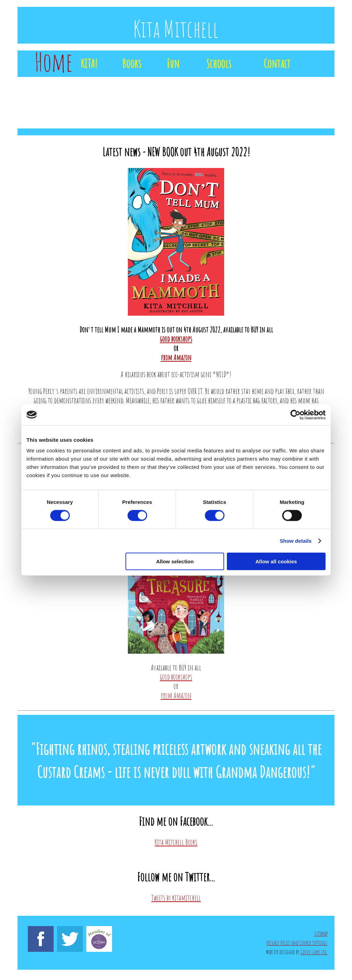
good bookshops (176, 339)
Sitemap (321, 933)
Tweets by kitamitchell (176, 898)
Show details (296, 540)
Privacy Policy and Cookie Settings (297, 943)
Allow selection (175, 561)
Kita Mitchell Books (176, 842)
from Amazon (176, 357)
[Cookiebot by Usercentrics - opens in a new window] (295, 415)
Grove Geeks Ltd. (314, 952)
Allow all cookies (276, 561)
